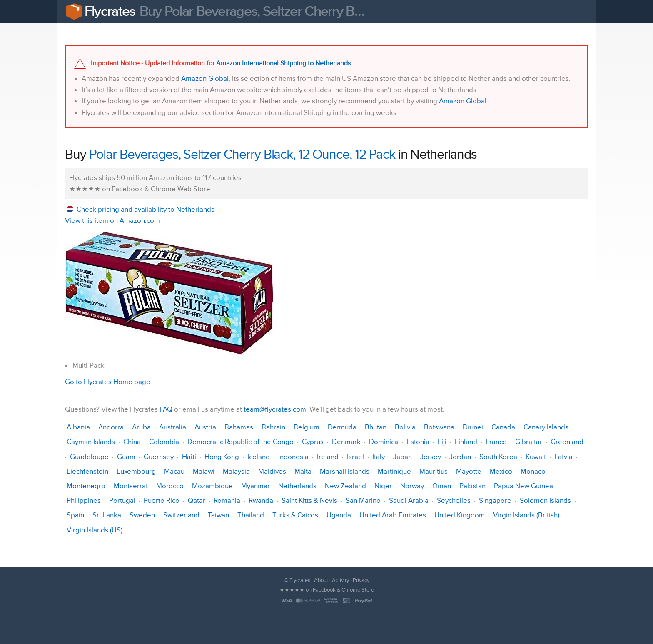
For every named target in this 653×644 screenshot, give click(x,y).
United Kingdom (460, 515)
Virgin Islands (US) (95, 530)
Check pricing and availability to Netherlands (146, 209)
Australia (173, 427)
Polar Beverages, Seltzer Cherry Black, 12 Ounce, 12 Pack (242, 155)
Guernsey (159, 457)
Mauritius (434, 471)
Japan (403, 457)
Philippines (84, 500)
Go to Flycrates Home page (108, 382)
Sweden (142, 515)
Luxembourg (136, 471)
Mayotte (469, 471)
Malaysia (236, 471)
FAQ (166, 409)
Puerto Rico (162, 500)
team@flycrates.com (275, 409)
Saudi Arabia (409, 500)
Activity (340, 580)
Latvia (563, 457)
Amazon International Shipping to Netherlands (283, 63)
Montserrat (131, 486)
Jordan (460, 457)
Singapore (495, 500)
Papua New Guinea (523, 486)
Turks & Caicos (295, 515)
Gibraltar (529, 442)
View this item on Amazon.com (112, 221)
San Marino (363, 500)
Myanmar (255, 486)
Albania (78, 427)
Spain (75, 515)
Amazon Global (205, 79)
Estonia (418, 442)
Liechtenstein (87, 471)
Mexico (501, 471)
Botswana (439, 427)
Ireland (328, 457)
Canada (503, 427)
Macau (174, 471)
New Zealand (345, 486)
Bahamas (239, 427)
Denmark (346, 442)
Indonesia (293, 457)
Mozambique (212, 486)
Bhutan (376, 427)
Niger (383, 486)
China (132, 442)
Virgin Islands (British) (526, 515)
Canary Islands (546, 427)
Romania (227, 500)
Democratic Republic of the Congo (241, 442)
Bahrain (273, 427)
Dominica (384, 442)
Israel (355, 457)
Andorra (111, 427)
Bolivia (405, 427)
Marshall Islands (345, 471)
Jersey (431, 457)
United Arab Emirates (393, 515)
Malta (303, 471)
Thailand (251, 515)
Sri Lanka (107, 515)
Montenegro (86, 486)
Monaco (533, 471)
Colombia (164, 442)
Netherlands (297, 486)
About (321, 580)
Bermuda (342, 427)
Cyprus (313, 442)
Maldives (272, 471)
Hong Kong (222, 457)
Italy (379, 457)
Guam (126, 457)
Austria (205, 427)
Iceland (259, 457)
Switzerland (181, 515)
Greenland (567, 442)
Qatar (197, 500)
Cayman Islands (91, 442)
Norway (412, 486)
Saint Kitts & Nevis (309, 500)
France (496, 442)
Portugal (122, 500)
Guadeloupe (89, 457)
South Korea (498, 457)
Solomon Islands (545, 500)
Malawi (204, 471)
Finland (466, 442)
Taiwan (218, 515)
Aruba (141, 427)
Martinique (394, 471)
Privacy (361, 580)
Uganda (339, 515)
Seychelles (454, 500)
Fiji (442, 442)
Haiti (189, 457)
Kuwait (536, 457)
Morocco (170, 486)
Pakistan (472, 486)
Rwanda (261, 500)
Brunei (473, 427)
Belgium (307, 427)
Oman (442, 486)
